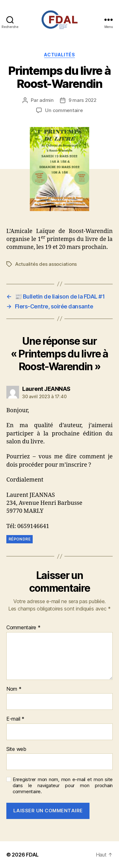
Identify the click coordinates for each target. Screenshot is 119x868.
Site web (16, 749)
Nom (14, 689)
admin (46, 100)
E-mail (15, 719)
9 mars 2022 (83, 100)
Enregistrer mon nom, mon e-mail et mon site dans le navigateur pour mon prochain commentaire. (63, 786)
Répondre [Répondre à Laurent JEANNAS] (20, 539)
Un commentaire (64, 110)
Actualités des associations (46, 264)
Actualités (60, 55)
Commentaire (23, 628)
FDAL (32, 855)
